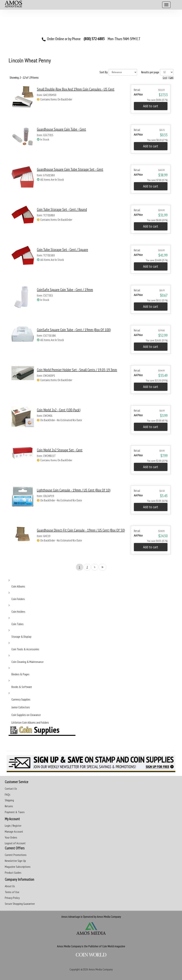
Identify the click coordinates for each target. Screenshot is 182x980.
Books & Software (22, 687)
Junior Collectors (21, 707)
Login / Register (13, 826)
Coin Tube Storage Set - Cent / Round (62, 209)
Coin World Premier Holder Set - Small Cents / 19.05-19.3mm (77, 370)
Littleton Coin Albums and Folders (30, 722)
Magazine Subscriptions (18, 867)
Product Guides (13, 873)
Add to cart (151, 106)
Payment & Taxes (15, 812)
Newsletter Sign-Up (15, 861)
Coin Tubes (17, 624)
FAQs (8, 794)
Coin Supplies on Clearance (26, 715)
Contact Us (11, 789)
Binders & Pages (20, 674)
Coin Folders (18, 599)
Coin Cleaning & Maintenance (28, 662)
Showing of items (24, 78)
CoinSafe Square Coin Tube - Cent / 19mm (65, 290)
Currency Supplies (21, 699)
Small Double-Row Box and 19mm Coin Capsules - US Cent (76, 89)
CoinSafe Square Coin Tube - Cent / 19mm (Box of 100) (74, 330)
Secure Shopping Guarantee (20, 904)
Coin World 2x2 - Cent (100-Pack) (59, 410)
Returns (9, 806)
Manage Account (14, 831)
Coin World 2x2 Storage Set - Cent (60, 450)
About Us (10, 886)
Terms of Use (12, 892)
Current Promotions (16, 855)
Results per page (150, 72)
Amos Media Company (101, 969)
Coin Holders (18, 612)
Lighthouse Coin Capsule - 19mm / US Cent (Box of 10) (74, 490)
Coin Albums (18, 586)
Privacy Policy (12, 898)
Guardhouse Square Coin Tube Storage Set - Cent (70, 169)
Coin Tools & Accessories (25, 649)
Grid (165, 78)
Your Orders (11, 837)
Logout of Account (15, 843)
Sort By (104, 72)
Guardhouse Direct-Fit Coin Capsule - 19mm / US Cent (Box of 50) (81, 530)
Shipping (9, 800)
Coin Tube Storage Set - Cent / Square (62, 250)
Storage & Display (21, 637)
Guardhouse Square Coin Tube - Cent (61, 129)
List (171, 78)
